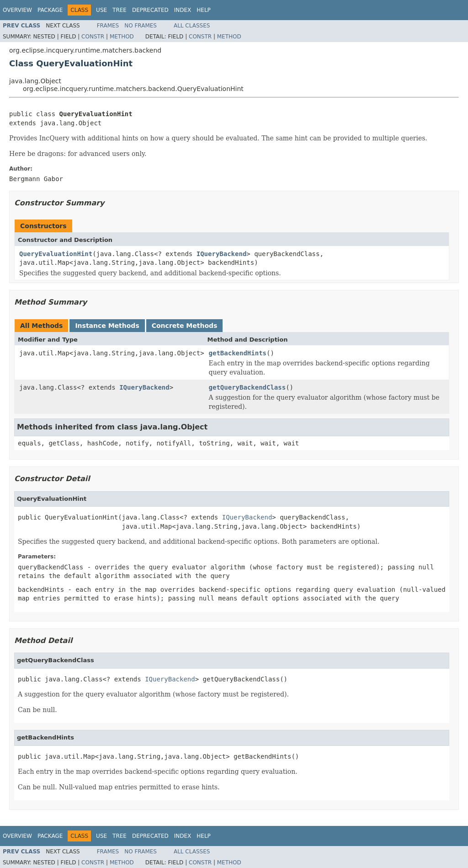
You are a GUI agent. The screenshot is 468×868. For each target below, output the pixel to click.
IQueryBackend (222, 254)
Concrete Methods (185, 326)
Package (50, 10)
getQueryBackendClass (247, 387)
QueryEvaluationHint (56, 254)
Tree (120, 10)
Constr (93, 37)
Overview (17, 10)
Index (183, 10)
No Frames (141, 26)
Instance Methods (107, 326)
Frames (108, 26)
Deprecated (150, 10)
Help (204, 10)
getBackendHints (238, 353)
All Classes (192, 26)
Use (101, 10)
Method (122, 37)
